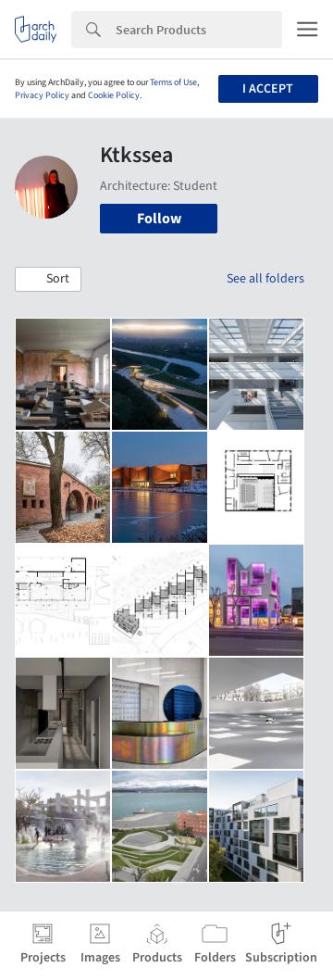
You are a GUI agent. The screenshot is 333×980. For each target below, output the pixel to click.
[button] (48, 280)
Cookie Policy (114, 95)
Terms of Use (173, 82)
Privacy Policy (42, 95)
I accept (268, 89)
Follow (159, 219)
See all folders (265, 279)
